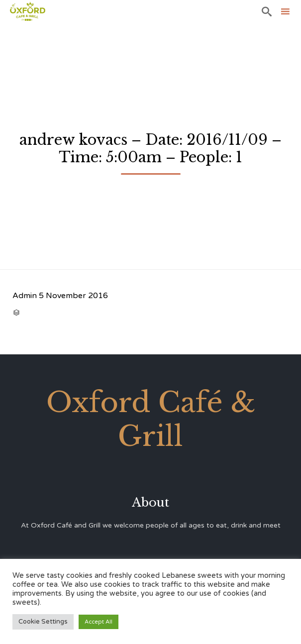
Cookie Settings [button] (43, 622)
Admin (25, 296)
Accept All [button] (99, 622)
